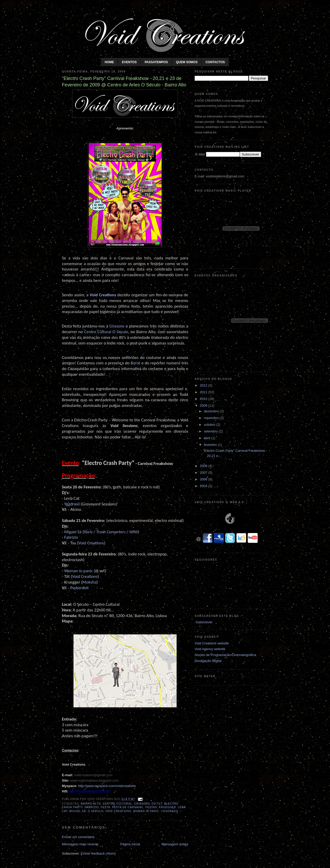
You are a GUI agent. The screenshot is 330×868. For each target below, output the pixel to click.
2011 (204, 392)
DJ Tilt (157, 804)
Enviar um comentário (78, 837)
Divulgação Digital (208, 661)
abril (208, 438)
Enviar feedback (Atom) (98, 853)
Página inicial (130, 844)
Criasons (142, 804)
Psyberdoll (79, 588)
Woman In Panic (146, 811)
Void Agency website (210, 649)
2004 (204, 486)
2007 (204, 473)
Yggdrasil (170, 811)
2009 (204, 406)
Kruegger (167, 807)
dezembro (212, 411)
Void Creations (103, 295)
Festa (106, 807)
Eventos (129, 62)
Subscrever (204, 622)
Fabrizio (92, 807)
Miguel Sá (78, 811)
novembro (212, 418)
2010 (204, 399)
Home (109, 62)
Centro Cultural (117, 804)
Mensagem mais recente (80, 844)
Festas (151, 807)
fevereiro (211, 445)
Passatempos (156, 62)
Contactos (215, 62)
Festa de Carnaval (128, 807)
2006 (204, 479)
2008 (204, 466)
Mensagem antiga (175, 844)
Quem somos (187, 62)
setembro (211, 431)
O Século (96, 811)
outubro (210, 425)
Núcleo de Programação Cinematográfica (225, 655)
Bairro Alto (91, 804)
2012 (204, 385)
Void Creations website (212, 643)
